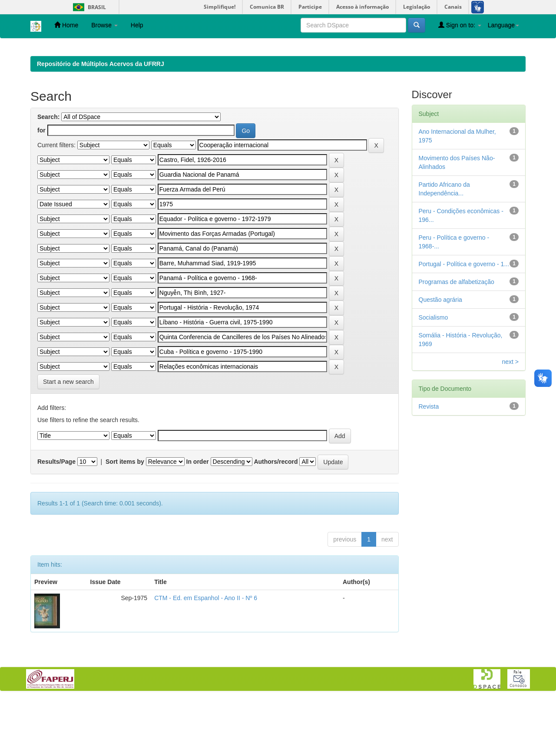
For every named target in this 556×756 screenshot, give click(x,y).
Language (503, 25)
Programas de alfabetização (457, 338)
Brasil (88, 7)
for (41, 187)
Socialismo (434, 374)
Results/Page (56, 518)
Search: (48, 173)
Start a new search (68, 438)
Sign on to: (460, 25)
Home (66, 25)
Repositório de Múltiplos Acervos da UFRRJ (101, 120)
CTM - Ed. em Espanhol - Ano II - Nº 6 (206, 654)
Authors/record (276, 518)
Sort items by (125, 518)
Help (137, 25)
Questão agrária (440, 356)
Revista (429, 463)
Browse (104, 25)
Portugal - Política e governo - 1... (464, 320)
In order (198, 518)
